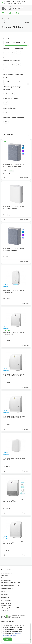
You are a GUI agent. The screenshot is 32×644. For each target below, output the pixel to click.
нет (6, 122)
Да (6, 93)
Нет (12, 93)
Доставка (4, 578)
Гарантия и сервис (7, 580)
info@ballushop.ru (6, 606)
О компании (5, 576)
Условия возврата (6, 573)
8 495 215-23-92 (10, 2)
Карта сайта (5, 594)
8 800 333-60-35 (21, 2)
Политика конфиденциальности (11, 583)
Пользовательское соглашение (10, 585)
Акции (3, 592)
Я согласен (8, 639)
